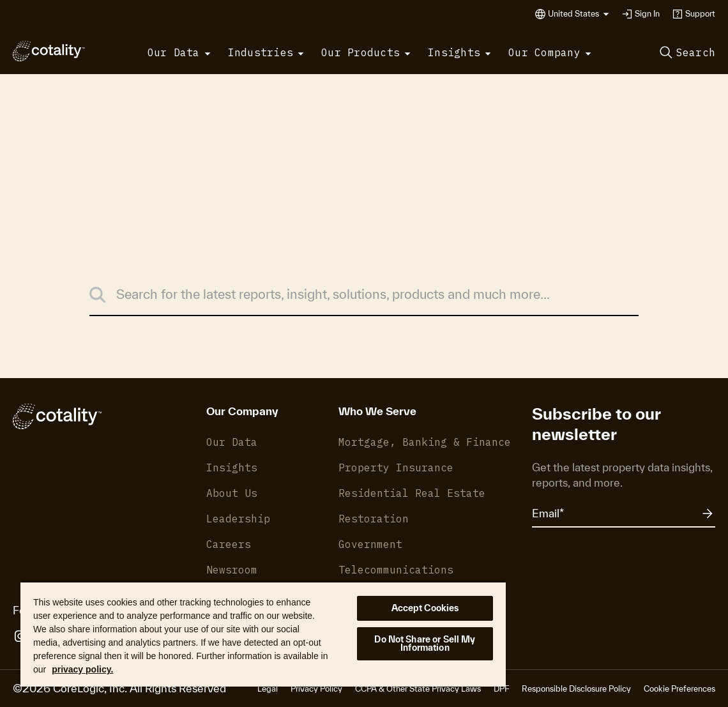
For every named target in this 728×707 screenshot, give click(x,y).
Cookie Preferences (679, 689)
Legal (268, 689)
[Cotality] (49, 51)
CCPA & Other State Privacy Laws (418, 689)
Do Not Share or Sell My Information (425, 643)
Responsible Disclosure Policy (576, 689)
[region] (263, 634)
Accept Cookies (425, 608)
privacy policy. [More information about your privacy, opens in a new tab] (82, 669)
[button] (579, 14)
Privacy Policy (316, 689)
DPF (501, 689)
